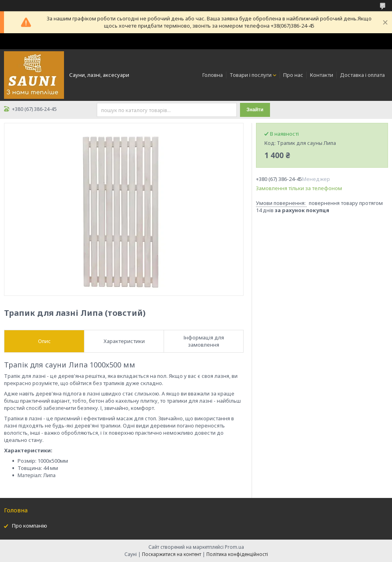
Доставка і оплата (362, 75)
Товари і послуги (251, 75)
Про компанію (30, 526)
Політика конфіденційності (237, 554)
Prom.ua (234, 547)
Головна (213, 75)
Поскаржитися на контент (172, 554)
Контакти (322, 75)
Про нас (293, 75)
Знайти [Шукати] (255, 110)
